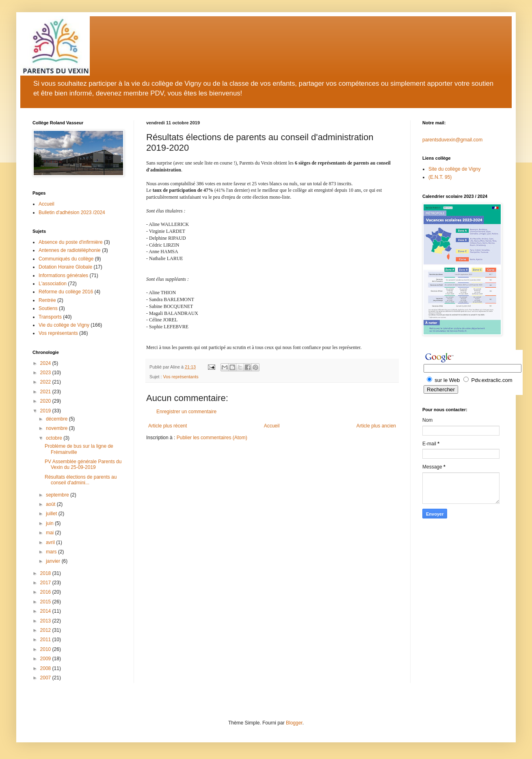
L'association (53, 284)
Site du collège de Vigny (455, 169)
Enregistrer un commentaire (186, 412)
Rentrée (47, 300)
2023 (46, 373)
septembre (58, 495)
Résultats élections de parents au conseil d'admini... (81, 480)
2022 (46, 382)
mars (52, 552)
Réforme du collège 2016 (66, 292)
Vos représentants (181, 377)
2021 (46, 392)
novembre (57, 428)
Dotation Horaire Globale (65, 267)
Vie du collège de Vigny (64, 325)
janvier (54, 561)
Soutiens (48, 308)
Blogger (294, 723)
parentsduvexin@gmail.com (452, 140)
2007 (46, 678)
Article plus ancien (376, 426)
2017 (46, 583)
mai (51, 533)
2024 (46, 363)
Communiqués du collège (66, 259)
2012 (46, 630)
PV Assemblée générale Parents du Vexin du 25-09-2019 (83, 464)
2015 (46, 602)
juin (50, 523)
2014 (46, 611)
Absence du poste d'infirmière (71, 242)
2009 (46, 659)
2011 (46, 640)
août (51, 504)
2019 (46, 411)
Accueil (272, 426)
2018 (46, 573)
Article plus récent (168, 426)
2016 (46, 592)
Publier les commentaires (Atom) (212, 438)
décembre (57, 419)
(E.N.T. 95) (440, 177)
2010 (46, 649)
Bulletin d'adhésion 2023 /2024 (72, 213)
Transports (50, 317)
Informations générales (63, 275)
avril (51, 542)
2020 (46, 401)
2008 (46, 668)
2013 (46, 621)
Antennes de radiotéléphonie (70, 250)
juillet (52, 514)
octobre (55, 438)
